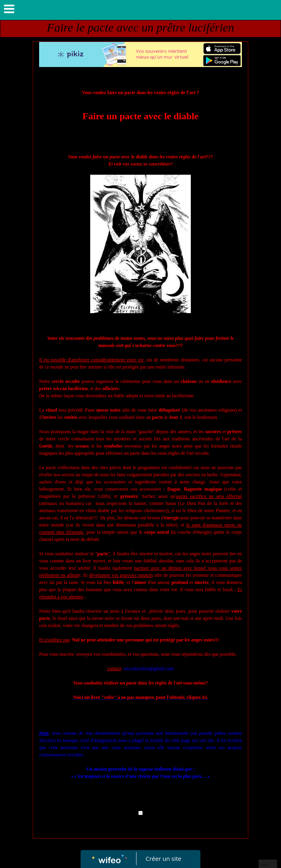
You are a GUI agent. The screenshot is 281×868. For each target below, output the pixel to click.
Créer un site (163, 858)
